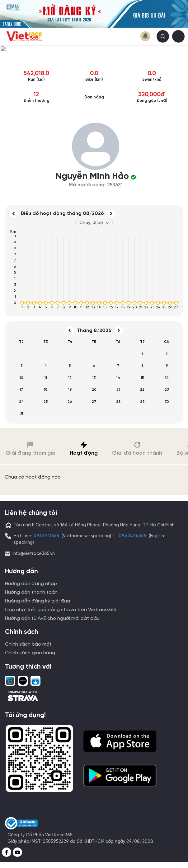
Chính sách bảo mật (28, 644)
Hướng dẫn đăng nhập (31, 584)
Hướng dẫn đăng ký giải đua (38, 601)
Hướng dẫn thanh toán (31, 592)
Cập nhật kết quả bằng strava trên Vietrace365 (61, 610)
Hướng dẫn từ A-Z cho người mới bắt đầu (52, 618)
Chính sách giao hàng (30, 653)
